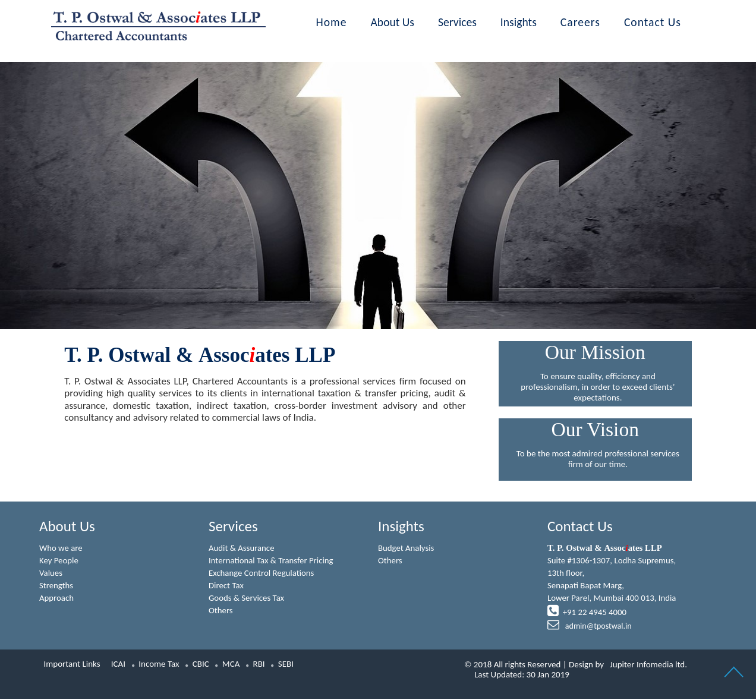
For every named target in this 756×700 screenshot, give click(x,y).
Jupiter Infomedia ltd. (648, 666)
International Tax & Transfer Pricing (272, 561)
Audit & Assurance (242, 548)
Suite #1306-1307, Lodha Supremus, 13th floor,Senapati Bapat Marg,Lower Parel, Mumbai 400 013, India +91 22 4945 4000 (612, 588)
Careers (580, 22)
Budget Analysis (407, 548)
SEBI (286, 665)
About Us (393, 22)
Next (639, 171)
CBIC (201, 665)
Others (221, 611)
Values (51, 573)
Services (457, 22)
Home (332, 22)
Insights (519, 22)
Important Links (72, 665)
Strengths (56, 586)
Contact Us (653, 22)
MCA (231, 665)
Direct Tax (226, 586)
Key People (59, 561)
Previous (117, 171)
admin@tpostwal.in (598, 628)
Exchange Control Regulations (262, 573)
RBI (259, 665)
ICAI (118, 665)
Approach (57, 599)
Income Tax (159, 665)
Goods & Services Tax (247, 599)
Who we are (61, 548)
